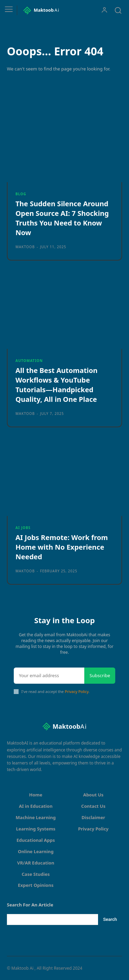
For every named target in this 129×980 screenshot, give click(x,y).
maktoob (25, 247)
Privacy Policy (77, 691)
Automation (29, 361)
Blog (21, 194)
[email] (49, 676)
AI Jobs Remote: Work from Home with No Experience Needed (62, 547)
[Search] (110, 920)
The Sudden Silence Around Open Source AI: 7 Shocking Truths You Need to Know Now (62, 218)
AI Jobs (23, 528)
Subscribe (100, 675)
